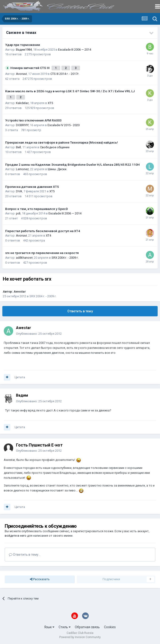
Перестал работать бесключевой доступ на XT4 (43, 231)
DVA (19, 191)
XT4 (48, 235)
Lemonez (22, 169)
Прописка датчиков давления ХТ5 (32, 187)
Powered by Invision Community (80, 637)
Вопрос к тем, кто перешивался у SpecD (37, 209)
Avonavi (21, 74)
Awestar (20, 292)
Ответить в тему (80, 311)
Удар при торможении (23, 45)
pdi (18, 213)
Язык (49, 627)
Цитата (20, 377)
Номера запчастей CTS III (30, 68)
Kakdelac (22, 103)
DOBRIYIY (22, 125)
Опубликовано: (39, 334)
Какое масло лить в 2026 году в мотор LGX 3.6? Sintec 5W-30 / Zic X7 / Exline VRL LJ (70, 91)
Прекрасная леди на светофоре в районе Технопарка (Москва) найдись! (62, 142)
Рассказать (40, 579)
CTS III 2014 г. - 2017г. (65, 74)
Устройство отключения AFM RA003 (33, 120)
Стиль (65, 627)
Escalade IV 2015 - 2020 (64, 125)
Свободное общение (55, 147)
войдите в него (16, 536)
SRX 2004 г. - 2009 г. (65, 258)
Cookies (110, 627)
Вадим (22, 395)
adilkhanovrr (24, 258)
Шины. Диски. (57, 169)
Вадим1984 (24, 50)
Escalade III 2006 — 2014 (75, 50)
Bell (18, 147)
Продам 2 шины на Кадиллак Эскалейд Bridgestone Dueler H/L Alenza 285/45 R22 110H (72, 165)
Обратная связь (87, 627)
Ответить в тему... (25, 555)
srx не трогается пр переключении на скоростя (42, 253)
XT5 (50, 103)
